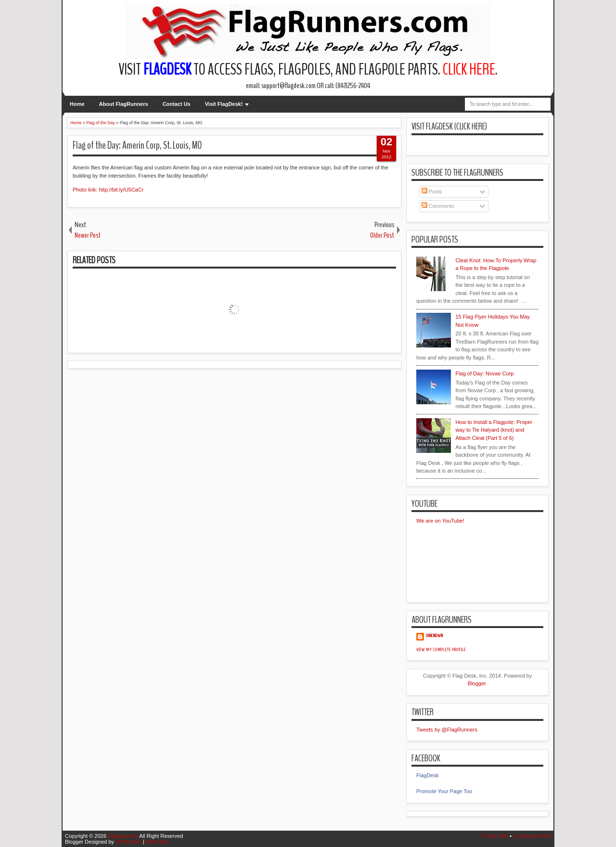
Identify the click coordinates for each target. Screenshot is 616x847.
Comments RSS (532, 836)
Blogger (477, 683)
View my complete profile (441, 650)
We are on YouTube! (440, 521)
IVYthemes (128, 842)
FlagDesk (427, 775)
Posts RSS (495, 836)
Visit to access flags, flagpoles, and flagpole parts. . (308, 70)
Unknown (435, 636)
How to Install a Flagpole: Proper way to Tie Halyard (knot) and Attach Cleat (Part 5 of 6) (494, 430)
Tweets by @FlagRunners (447, 730)
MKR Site (157, 842)
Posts (432, 192)
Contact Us (177, 104)
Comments (438, 206)
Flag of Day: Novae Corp (484, 373)
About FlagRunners (124, 104)
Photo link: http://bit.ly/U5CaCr (108, 190)
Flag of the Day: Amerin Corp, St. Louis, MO (137, 145)
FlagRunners (123, 836)
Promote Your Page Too (444, 791)
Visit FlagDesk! (224, 104)
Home (77, 104)
